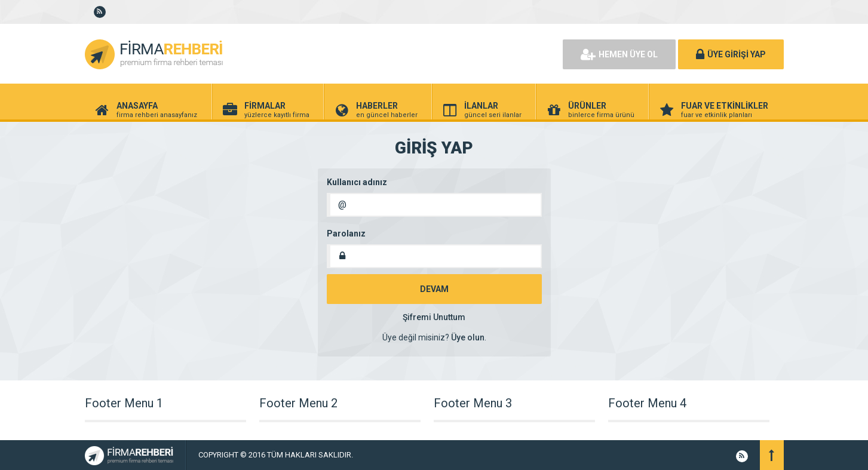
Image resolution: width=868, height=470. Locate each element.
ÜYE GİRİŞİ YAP (731, 54)
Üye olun (468, 337)
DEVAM (434, 289)
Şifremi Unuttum (434, 317)
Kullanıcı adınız (357, 182)
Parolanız (346, 234)
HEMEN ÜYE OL (619, 54)
